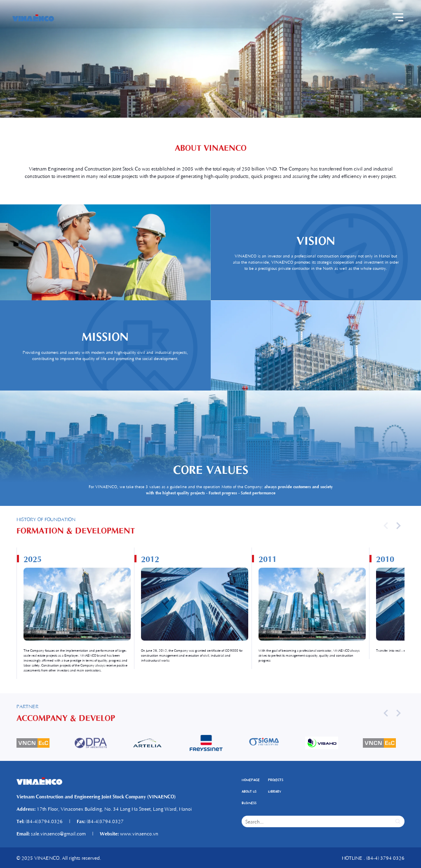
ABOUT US (249, 791)
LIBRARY (275, 791)
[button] (398, 526)
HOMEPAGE (251, 780)
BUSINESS (249, 803)
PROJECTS (276, 780)
